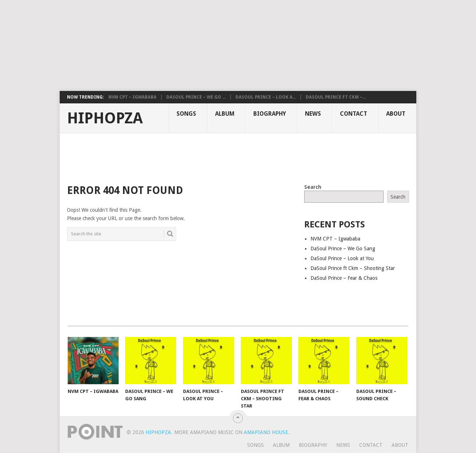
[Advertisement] (176, 45)
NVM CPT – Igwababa (132, 97)
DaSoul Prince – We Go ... (196, 97)
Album (225, 114)
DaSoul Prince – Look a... (266, 97)
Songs (186, 114)
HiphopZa (105, 118)
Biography (270, 114)
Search (313, 187)
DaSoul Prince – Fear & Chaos (344, 278)
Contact (354, 114)
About (396, 114)
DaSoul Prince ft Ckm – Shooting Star (353, 268)
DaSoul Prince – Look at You (342, 258)
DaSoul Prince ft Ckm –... (336, 97)
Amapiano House (266, 432)
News (313, 114)
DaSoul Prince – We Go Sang (343, 249)
